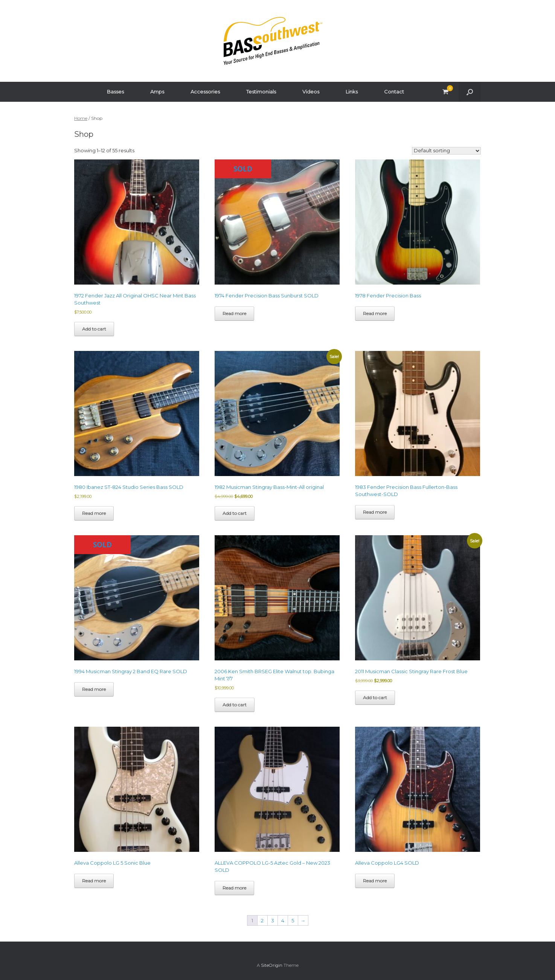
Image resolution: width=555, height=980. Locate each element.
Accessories (205, 92)
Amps (157, 92)
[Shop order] (446, 151)
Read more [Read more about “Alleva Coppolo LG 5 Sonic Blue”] (94, 881)
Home (81, 118)
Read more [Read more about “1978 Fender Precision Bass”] (375, 313)
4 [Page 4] (283, 920)
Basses (115, 92)
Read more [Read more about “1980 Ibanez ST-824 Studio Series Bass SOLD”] (94, 513)
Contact (394, 92)
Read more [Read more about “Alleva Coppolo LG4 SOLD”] (375, 881)
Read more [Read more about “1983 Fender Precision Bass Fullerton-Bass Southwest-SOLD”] (375, 512)
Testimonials (261, 92)
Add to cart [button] (94, 329)
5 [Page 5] (293, 920)
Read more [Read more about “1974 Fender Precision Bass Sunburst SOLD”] (234, 313)
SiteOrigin (272, 965)
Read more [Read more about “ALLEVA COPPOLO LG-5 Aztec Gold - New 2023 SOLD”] (234, 888)
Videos (311, 92)
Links (352, 92)
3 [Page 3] (273, 920)
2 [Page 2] (262, 920)
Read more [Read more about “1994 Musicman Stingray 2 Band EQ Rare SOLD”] (94, 689)
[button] (470, 92)
